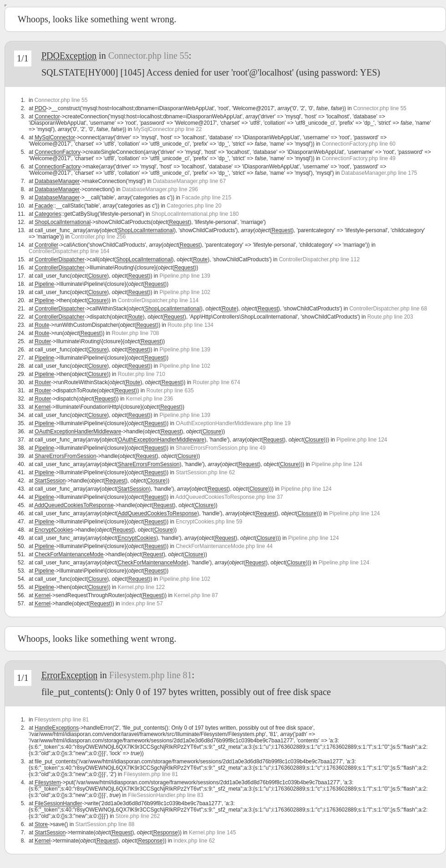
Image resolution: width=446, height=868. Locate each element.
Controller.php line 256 (98, 237)
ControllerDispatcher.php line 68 (388, 309)
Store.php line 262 (138, 816)
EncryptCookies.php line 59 (209, 522)
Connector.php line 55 (149, 56)
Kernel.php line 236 (150, 399)
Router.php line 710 (142, 374)
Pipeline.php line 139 (185, 276)
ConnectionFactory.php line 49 (359, 158)
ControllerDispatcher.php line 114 (158, 300)
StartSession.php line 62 (205, 472)
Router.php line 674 (217, 382)
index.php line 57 (142, 604)
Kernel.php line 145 (212, 832)
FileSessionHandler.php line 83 (165, 795)
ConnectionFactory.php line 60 (359, 144)
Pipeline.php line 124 (362, 440)
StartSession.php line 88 (105, 824)
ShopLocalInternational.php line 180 (195, 214)
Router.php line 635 (170, 391)
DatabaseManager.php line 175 (379, 173)
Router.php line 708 (135, 333)
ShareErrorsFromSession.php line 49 (220, 448)
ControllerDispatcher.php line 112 (319, 259)
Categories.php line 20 (194, 206)
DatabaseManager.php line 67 (189, 181)
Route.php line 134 (190, 325)
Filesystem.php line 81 (151, 675)
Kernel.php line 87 (196, 595)
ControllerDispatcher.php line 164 (69, 251)
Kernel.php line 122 (141, 587)
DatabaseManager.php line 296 (160, 189)
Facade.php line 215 (206, 198)
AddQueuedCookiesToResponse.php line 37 (229, 497)
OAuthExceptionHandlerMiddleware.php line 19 (233, 423)
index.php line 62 (195, 841)
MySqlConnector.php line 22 (167, 129)
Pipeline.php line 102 (185, 292)
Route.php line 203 (390, 317)
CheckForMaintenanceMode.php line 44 (224, 546)
